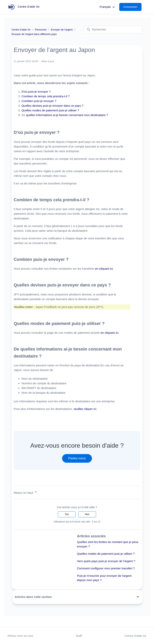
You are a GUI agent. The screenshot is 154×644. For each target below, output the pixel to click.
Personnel (41, 30)
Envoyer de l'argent (62, 30)
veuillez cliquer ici (85, 409)
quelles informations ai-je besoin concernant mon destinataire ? (67, 115)
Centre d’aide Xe (21, 30)
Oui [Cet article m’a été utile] (67, 514)
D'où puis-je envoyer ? (36, 92)
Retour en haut (26, 492)
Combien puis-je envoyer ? (39, 101)
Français (108, 7)
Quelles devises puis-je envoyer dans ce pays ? (52, 106)
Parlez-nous (77, 458)
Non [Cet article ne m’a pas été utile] (87, 514)
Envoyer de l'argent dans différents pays (34, 34)
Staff (79, 636)
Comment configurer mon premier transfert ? (106, 568)
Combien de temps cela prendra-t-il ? (46, 96)
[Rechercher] (113, 30)
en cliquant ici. (104, 269)
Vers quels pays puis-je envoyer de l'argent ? (106, 561)
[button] (132, 7)
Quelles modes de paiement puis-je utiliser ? (50, 110)
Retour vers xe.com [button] (20, 636)
